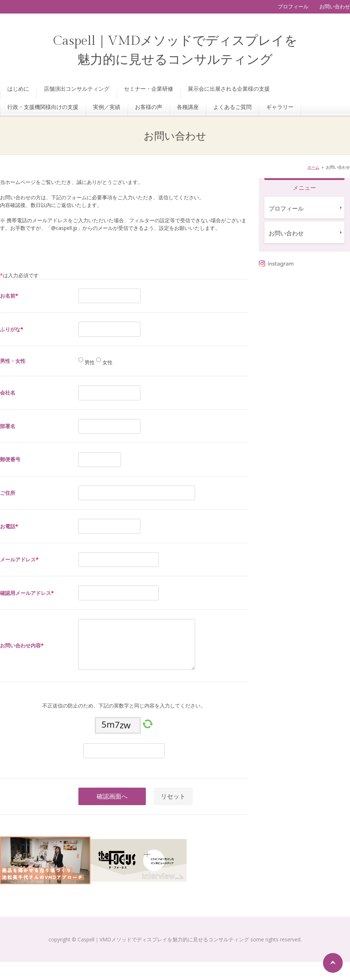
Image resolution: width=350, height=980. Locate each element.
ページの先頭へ (333, 963)
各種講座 (188, 107)
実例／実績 (107, 107)
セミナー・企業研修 (149, 89)
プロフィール (293, 6)
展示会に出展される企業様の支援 (229, 89)
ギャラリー (280, 107)
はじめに (18, 89)
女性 (107, 362)
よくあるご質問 (232, 107)
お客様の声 (149, 107)
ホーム (313, 167)
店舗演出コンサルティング (77, 89)
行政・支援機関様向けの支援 (43, 107)
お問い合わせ (335, 6)
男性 (89, 362)
